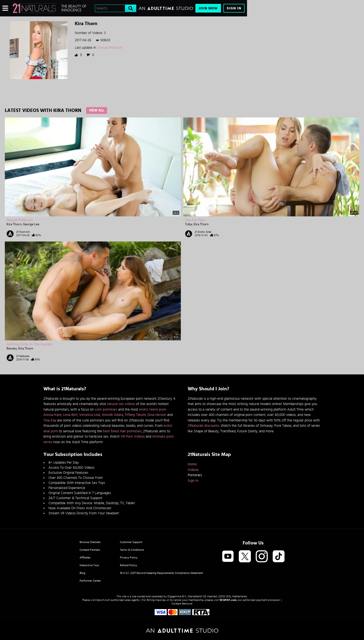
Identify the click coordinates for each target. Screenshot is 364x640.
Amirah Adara (112, 415)
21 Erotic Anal (203, 232)
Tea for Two (195, 220)
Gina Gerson (157, 415)
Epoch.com (103, 600)
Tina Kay (50, 420)
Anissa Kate (52, 415)
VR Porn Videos (133, 437)
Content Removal (182, 604)
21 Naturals (23, 356)
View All (97, 110)
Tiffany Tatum (135, 415)
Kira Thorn (14, 224)
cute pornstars (106, 409)
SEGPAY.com (228, 600)
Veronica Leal (90, 415)
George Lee (31, 224)
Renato (12, 349)
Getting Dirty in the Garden (30, 344)
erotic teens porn (153, 409)
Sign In (234, 8)
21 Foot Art (23, 232)
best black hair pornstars (122, 431)
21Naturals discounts (203, 426)
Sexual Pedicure (110, 48)
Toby (189, 224)
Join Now (208, 8)
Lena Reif (70, 415)
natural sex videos (121, 404)
